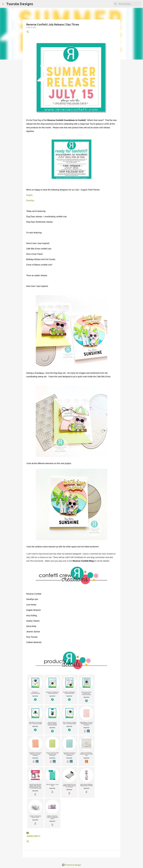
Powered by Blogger (71, 865)
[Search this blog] (129, 4)
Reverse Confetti (33, 836)
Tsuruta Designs (20, 4)
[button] (28, 32)
